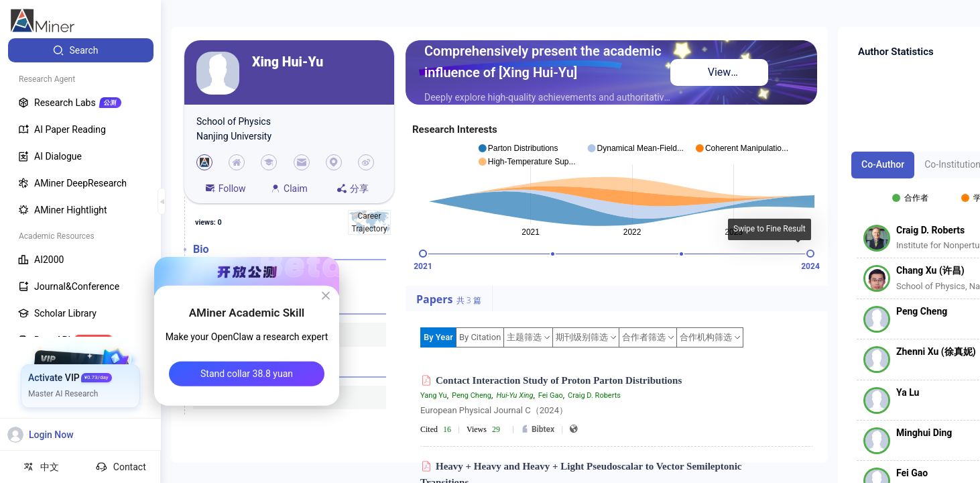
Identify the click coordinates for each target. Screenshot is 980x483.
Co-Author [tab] (883, 164)
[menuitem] (81, 50)
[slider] (423, 254)
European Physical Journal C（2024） (494, 410)
